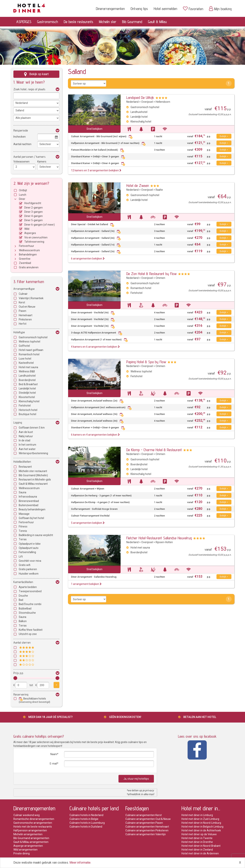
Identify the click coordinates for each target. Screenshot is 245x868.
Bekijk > (224, 136)
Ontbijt (23, 190)
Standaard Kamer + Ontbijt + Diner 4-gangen (98, 163)
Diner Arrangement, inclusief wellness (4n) (97, 421)
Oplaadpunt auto (29, 548)
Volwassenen (21, 162)
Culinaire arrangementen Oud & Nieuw (148, 819)
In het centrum (27, 445)
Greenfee (25, 259)
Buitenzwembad (29, 505)
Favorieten (193, 9)
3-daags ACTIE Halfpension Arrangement (97, 333)
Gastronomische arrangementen (33, 823)
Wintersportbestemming (33, 453)
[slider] (15, 678)
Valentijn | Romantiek (31, 298)
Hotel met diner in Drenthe (197, 842)
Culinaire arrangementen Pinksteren (147, 831)
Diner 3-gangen (33, 212)
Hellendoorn (163, 102)
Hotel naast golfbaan (31, 350)
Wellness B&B (27, 372)
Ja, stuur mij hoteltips (136, 779)
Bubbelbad (25, 609)
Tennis (23, 531)
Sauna (22, 492)
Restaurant (25, 467)
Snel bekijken (94, 129)
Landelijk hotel (27, 389)
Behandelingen (28, 255)
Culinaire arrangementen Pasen (144, 823)
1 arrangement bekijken (86, 584)
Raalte (159, 190)
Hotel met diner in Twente (197, 838)
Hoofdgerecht (33, 203)
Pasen (22, 311)
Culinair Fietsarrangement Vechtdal (90, 516)
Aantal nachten (22, 144)
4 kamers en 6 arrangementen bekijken (95, 347)
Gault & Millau (157, 22)
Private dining (22, 854)
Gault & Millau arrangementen (31, 842)
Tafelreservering (34, 242)
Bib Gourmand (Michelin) (33, 475)
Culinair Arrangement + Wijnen (88, 489)
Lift (21, 557)
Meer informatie (80, 863)
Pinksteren (25, 320)
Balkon (23, 621)
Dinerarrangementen (110, 9)
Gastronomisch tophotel (33, 337)
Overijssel (147, 102)
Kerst (22, 303)
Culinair (23, 294)
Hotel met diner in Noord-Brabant (201, 846)
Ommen (160, 278)
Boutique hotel (27, 414)
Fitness (23, 527)
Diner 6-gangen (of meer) (40, 225)
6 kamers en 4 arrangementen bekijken (95, 435)
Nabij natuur (26, 436)
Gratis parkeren (28, 569)
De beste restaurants (78, 22)
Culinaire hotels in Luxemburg (87, 823)
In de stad (24, 441)
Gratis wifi (25, 565)
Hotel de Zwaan (138, 186)
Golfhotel (24, 346)
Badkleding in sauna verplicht (36, 535)
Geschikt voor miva (30, 561)
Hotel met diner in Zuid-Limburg (200, 819)
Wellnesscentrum (29, 250)
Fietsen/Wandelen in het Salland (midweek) (98, 150)
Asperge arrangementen (28, 846)
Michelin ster (108, 22)
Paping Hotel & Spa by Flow (146, 362)
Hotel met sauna (28, 367)
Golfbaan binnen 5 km (32, 428)
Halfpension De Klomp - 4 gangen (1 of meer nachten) (100, 502)
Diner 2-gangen (33, 208)
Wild (27, 229)
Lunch (23, 195)
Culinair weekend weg (27, 815)
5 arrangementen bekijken (88, 523)
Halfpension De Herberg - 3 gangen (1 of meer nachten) (101, 496)
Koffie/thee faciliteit (31, 630)
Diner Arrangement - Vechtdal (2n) (93, 319)
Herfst (23, 324)
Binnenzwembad (29, 501)
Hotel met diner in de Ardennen (200, 854)
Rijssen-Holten (164, 542)
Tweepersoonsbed (30, 591)
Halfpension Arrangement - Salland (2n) (96, 252)
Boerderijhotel (27, 380)
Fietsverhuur (27, 246)
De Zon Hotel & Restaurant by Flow (151, 274)
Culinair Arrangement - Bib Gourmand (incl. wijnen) (102, 137)
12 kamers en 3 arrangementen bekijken (96, 170)
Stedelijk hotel (27, 393)
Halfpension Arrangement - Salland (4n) (96, 238)
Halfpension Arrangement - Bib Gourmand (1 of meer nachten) (108, 143)
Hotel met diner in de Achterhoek (201, 831)
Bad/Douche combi (30, 604)
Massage (24, 514)
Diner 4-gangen (33, 216)
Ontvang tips (139, 9)
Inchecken (20, 137)
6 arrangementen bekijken (88, 259)
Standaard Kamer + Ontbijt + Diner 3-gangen (98, 157)
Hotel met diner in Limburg (197, 815)
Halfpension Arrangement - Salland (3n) (96, 231)
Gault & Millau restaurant (33, 484)
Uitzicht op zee (28, 634)
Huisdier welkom (29, 574)
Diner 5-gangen (33, 220)
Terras (23, 539)
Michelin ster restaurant (33, 471)
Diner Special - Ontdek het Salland (93, 225)
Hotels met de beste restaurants (33, 827)
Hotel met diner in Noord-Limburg (201, 823)
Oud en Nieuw (27, 307)
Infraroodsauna (28, 497)
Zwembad (25, 263)
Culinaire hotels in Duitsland (86, 827)
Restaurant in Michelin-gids (35, 480)
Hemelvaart (26, 315)
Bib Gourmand (132, 22)
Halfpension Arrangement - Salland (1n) (96, 245)
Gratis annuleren (29, 267)
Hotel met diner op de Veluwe (199, 834)
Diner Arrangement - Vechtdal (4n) (93, 313)
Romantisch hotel (29, 354)
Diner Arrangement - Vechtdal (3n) (93, 326)
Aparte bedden (28, 587)
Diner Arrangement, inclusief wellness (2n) (97, 401)
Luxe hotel (25, 359)
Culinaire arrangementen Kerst (144, 815)
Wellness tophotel (29, 342)
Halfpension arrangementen (30, 831)
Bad (21, 600)
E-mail (53, 764)
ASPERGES (24, 22)
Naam (54, 754)
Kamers (42, 162)
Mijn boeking (220, 9)
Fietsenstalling (27, 552)
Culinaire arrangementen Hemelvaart (147, 827)
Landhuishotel (27, 376)
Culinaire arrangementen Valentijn (146, 834)
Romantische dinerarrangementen (34, 819)
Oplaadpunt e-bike (30, 544)
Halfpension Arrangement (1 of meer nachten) (99, 340)
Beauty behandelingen (32, 510)
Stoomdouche (27, 613)
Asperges (30, 233)
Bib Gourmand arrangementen (31, 838)
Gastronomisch (48, 22)
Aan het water (27, 449)
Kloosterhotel (27, 397)
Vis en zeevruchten (36, 238)
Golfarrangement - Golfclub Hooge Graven (94, 509)
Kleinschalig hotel (29, 401)
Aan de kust (26, 432)
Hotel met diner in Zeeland (197, 850)
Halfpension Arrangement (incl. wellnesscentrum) (101, 408)
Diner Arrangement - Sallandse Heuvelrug (94, 577)
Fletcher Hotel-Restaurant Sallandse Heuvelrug (159, 538)
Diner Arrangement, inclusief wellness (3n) (97, 414)
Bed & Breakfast (28, 384)
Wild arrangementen (25, 850)
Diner (22, 199)
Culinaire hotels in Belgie (84, 819)
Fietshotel (25, 406)
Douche (23, 596)
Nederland (132, 102)
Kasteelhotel (26, 363)
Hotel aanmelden (165, 9)
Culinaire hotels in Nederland (86, 815)
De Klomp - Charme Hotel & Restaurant (154, 450)
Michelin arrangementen (28, 834)
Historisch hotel (28, 410)
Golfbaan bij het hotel (31, 518)
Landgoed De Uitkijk (140, 98)
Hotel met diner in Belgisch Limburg (202, 827)
